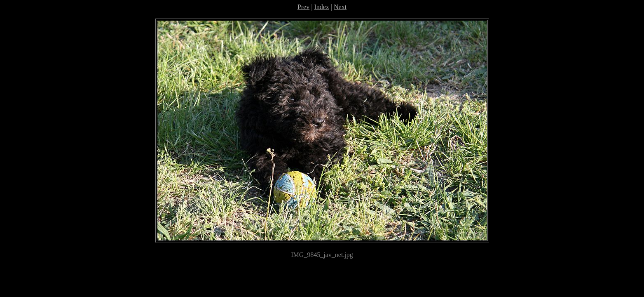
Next (340, 7)
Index (321, 7)
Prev (303, 7)
